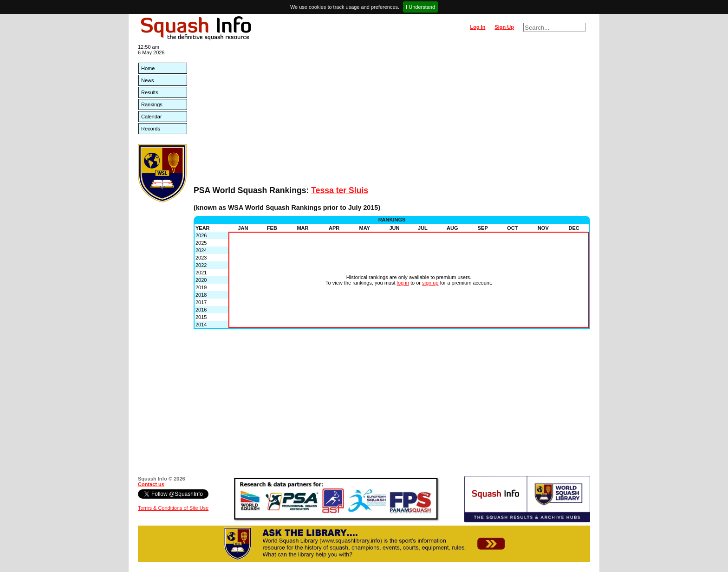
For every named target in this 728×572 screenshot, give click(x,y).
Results (150, 92)
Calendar (152, 117)
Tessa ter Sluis (340, 190)
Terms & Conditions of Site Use (173, 508)
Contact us (151, 484)
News (148, 80)
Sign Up (504, 27)
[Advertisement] (392, 116)
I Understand (420, 7)
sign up (430, 283)
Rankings (152, 104)
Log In (478, 27)
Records (151, 129)
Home (148, 68)
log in (403, 283)
